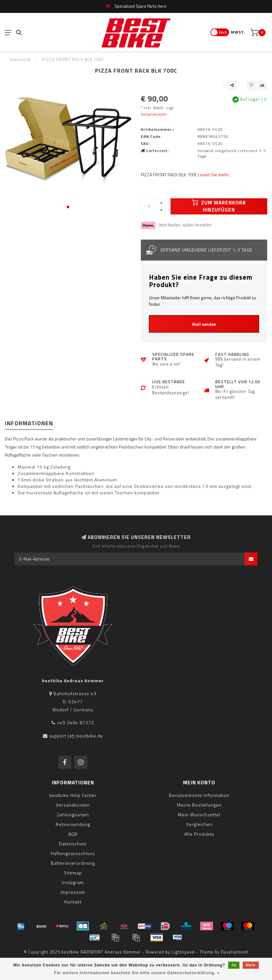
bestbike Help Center (73, 795)
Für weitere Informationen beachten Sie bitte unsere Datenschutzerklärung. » (137, 973)
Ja (234, 965)
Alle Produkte (199, 834)
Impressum (73, 892)
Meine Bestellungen (199, 805)
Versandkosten (154, 114)
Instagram (73, 882)
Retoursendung (73, 824)
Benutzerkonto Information (199, 795)
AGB (73, 834)
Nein (251, 965)
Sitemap (73, 873)
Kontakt (73, 902)
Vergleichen (199, 824)
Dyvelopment (235, 952)
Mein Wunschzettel (199, 815)
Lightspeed (183, 952)
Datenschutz (73, 844)
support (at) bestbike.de (76, 736)
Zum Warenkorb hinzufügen (219, 206)
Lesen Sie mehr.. (214, 175)
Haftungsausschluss (73, 853)
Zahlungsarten (73, 815)
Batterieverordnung (73, 863)
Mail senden (204, 324)
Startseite (20, 59)
